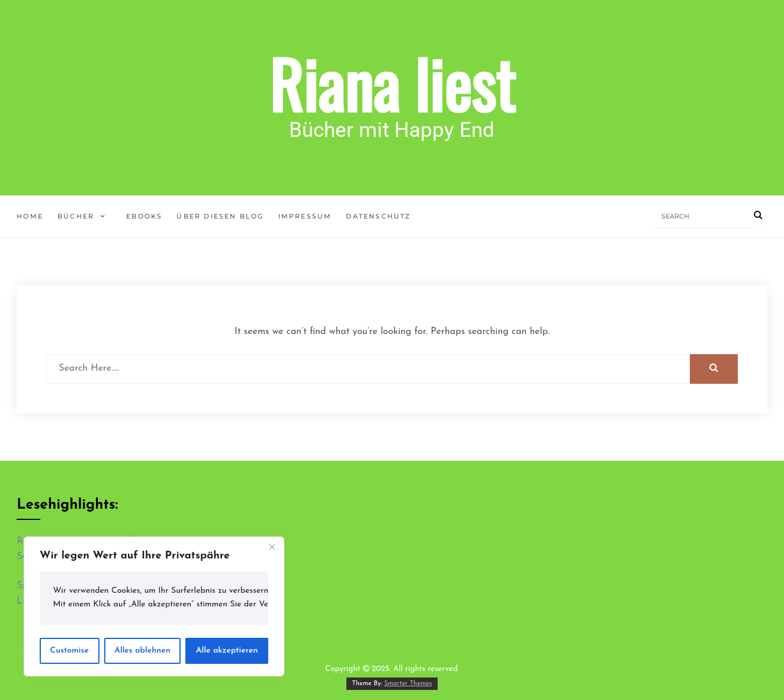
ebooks (144, 216)
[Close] (272, 547)
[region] (154, 606)
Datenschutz (378, 216)
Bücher (76, 216)
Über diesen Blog (220, 216)
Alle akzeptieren (227, 651)
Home (30, 216)
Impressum (305, 216)
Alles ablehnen (142, 651)
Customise (70, 651)
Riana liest (392, 83)
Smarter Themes (408, 684)
